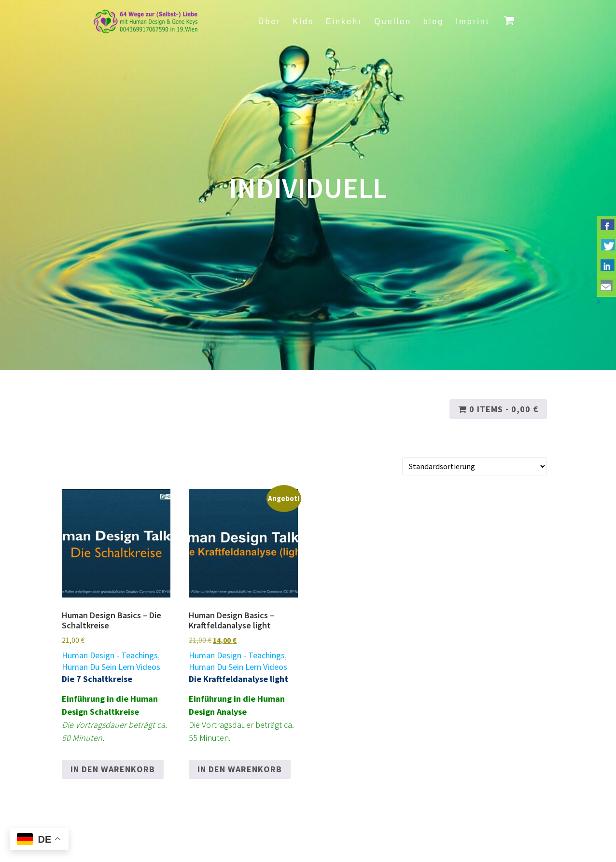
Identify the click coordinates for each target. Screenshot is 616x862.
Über (270, 21)
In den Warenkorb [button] (113, 769)
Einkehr (344, 21)
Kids (304, 21)
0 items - (498, 409)
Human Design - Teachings (110, 655)
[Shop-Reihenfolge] (475, 466)
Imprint (473, 21)
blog (434, 21)
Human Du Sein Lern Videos (111, 667)
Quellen (393, 21)
